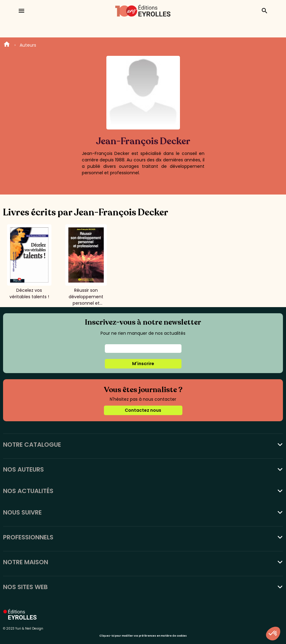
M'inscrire (143, 364)
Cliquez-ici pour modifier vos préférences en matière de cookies (143, 636)
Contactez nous (143, 410)
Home (7, 45)
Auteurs (28, 45)
